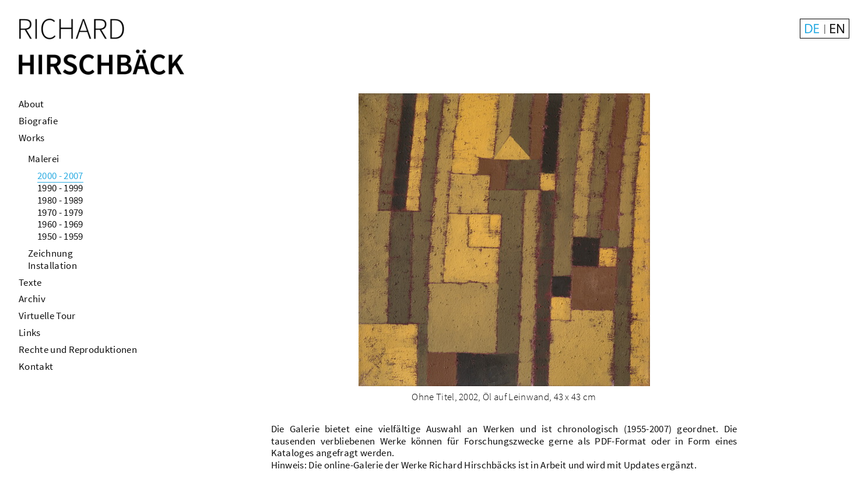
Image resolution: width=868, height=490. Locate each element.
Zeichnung (50, 253)
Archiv (32, 299)
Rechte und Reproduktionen (78, 349)
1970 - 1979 (60, 212)
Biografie (38, 121)
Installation (52, 265)
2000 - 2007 (60, 176)
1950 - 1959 (60, 236)
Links (30, 332)
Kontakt (36, 366)
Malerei (43, 159)
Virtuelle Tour (47, 316)
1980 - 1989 (60, 200)
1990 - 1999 (60, 188)
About (31, 104)
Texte (30, 282)
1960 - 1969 (60, 224)
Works (32, 138)
